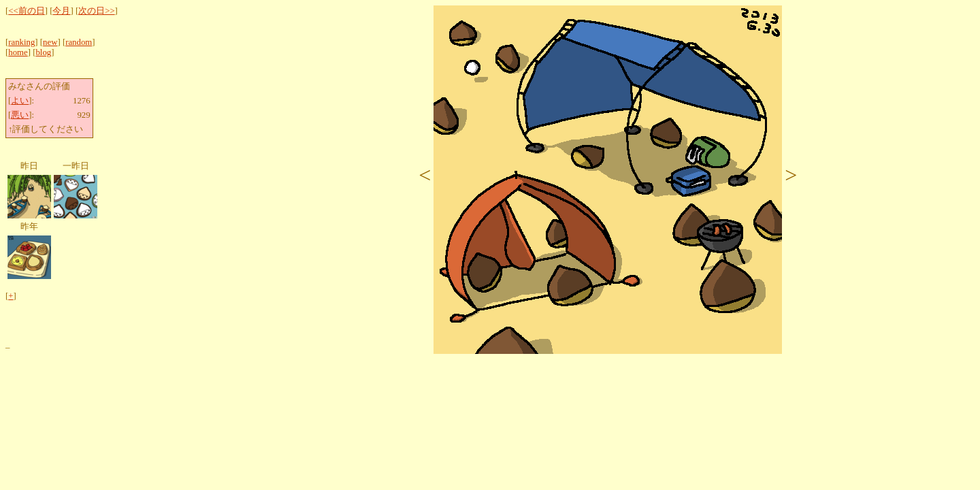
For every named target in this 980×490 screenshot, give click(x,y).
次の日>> (96, 11)
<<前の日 (26, 11)
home (18, 52)
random (79, 42)
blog (43, 52)
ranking (21, 42)
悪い (20, 115)
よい (20, 101)
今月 (61, 11)
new (50, 42)
